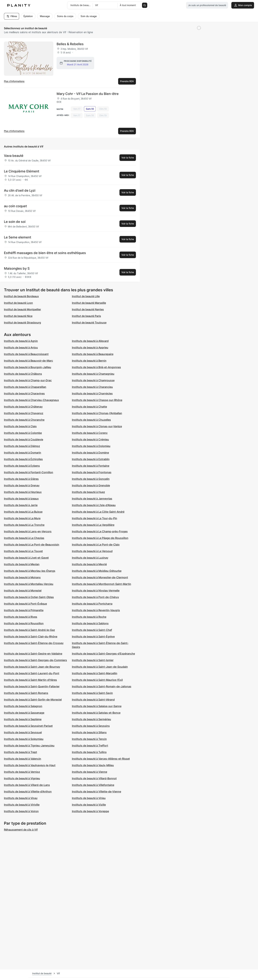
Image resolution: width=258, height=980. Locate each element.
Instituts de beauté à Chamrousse (93, 380)
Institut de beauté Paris (86, 316)
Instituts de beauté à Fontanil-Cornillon (29, 472)
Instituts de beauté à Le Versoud (92, 551)
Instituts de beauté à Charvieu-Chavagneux (31, 400)
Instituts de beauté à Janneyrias (92, 499)
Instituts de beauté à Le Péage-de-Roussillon (100, 538)
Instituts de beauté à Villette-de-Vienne (97, 791)
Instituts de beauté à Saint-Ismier (93, 660)
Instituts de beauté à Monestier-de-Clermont (100, 577)
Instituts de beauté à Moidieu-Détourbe (97, 571)
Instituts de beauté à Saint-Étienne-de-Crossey (34, 643)
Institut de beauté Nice (18, 316)
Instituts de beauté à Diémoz (22, 446)
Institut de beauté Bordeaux (21, 296)
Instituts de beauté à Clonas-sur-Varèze (97, 426)
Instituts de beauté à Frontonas (92, 472)
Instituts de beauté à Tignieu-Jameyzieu (29, 746)
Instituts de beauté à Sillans (89, 732)
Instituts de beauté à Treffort (90, 746)
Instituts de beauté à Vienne (90, 772)
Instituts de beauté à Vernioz (22, 772)
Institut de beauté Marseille (89, 303)
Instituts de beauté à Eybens (22, 466)
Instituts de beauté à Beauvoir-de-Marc (28, 361)
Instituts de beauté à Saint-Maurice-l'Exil (97, 680)
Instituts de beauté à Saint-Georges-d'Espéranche (103, 654)
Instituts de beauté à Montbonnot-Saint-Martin (102, 584)
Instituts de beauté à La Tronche (24, 525)
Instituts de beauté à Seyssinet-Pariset (28, 726)
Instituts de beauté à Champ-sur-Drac (28, 380)
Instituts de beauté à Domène (90, 453)
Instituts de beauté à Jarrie (21, 505)
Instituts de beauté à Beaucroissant (26, 354)
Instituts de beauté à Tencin (89, 739)
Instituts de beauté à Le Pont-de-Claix (96, 545)
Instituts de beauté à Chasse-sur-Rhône (97, 400)
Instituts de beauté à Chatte (89, 407)
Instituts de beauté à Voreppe (90, 811)
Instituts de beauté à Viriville (22, 805)
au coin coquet (15, 206)
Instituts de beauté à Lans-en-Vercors (28, 531)
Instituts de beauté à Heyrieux (23, 492)
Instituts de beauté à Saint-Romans (26, 693)
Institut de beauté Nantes (88, 309)
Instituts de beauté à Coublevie (24, 439)
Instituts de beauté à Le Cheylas (24, 538)
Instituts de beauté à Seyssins (91, 726)
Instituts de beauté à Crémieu (90, 439)
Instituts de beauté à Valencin (23, 759)
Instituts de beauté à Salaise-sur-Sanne (97, 706)
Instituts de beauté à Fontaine (91, 466)
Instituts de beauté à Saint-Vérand (93, 700)
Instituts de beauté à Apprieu (90, 347)
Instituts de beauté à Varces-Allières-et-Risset (101, 759)
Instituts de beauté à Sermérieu (91, 719)
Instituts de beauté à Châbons (23, 374)
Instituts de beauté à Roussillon (24, 623)
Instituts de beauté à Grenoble (91, 485)
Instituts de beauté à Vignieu (22, 778)
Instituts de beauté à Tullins (89, 752)
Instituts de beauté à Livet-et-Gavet (26, 558)
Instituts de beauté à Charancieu (92, 387)
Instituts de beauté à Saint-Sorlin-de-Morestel (33, 700)
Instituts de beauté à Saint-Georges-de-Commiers (35, 660)
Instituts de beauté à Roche (89, 617)
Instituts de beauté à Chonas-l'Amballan (97, 413)
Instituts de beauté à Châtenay (23, 407)
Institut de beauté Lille (86, 296)
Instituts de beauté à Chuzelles (91, 420)
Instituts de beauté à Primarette (24, 610)
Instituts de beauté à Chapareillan (25, 387)
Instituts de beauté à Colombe (23, 433)
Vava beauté (14, 156)
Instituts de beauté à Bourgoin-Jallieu (28, 367)
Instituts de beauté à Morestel (23, 590)
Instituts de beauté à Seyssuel (23, 732)
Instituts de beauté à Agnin (21, 341)
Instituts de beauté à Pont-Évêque (25, 604)
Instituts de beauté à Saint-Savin (92, 693)
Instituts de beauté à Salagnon (23, 706)
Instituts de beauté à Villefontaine (93, 785)
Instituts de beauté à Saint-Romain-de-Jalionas (102, 686)
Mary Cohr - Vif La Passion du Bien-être (88, 94)
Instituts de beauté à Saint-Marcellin (95, 673)
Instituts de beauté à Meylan (22, 564)
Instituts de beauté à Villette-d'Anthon (28, 791)
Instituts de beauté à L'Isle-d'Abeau (94, 505)
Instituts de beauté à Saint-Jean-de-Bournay (32, 667)
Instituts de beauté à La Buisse (23, 512)
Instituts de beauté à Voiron (21, 811)
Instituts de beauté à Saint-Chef (92, 630)
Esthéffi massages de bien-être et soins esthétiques (45, 253)
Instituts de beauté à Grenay (22, 485)
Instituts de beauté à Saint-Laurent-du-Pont (32, 673)
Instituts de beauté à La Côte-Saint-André (98, 512)
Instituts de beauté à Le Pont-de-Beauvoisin (32, 545)
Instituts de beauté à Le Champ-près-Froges (100, 531)
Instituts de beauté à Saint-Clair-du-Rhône (31, 636)
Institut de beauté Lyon (18, 303)
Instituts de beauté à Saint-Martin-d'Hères (30, 680)
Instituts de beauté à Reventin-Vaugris (96, 610)
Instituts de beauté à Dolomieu (91, 446)
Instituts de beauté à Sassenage (24, 713)
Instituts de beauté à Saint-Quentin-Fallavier (32, 686)
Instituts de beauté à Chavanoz (24, 413)
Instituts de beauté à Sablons (90, 623)
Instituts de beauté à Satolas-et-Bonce (96, 713)
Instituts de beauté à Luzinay (90, 558)
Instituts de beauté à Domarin (23, 453)
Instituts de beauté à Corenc (90, 433)
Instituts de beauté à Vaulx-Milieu (93, 765)
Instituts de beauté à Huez (88, 492)
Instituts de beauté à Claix (20, 426)
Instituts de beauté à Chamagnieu (93, 374)
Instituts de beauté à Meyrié (89, 564)
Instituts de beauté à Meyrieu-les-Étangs (30, 571)
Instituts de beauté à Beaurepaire (93, 354)
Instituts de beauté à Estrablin (91, 459)
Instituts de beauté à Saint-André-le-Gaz (29, 630)
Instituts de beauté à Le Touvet (23, 551)
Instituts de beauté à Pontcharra (92, 604)
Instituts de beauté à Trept (20, 752)
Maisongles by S (17, 268)
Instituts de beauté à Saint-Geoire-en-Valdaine (33, 654)
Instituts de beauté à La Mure (22, 518)
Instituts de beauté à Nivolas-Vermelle (96, 590)
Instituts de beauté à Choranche (24, 420)
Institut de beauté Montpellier (22, 309)
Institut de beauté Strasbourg (22, 323)
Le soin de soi (15, 222)
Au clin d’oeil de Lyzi (20, 190)
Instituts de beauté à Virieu (89, 798)
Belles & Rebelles (70, 44)
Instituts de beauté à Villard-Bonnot (94, 778)
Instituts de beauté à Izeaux (21, 499)
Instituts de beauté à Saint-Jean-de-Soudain (100, 667)
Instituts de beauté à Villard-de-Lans (27, 785)
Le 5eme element (18, 237)
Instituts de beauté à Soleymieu (24, 739)
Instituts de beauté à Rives (21, 617)
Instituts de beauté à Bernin (89, 361)
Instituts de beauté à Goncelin (91, 479)
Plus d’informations (14, 81)
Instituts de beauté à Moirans (22, 577)
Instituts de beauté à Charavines (24, 393)
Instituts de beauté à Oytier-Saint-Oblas (29, 597)
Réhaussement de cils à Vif (21, 830)
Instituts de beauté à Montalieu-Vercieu (29, 584)
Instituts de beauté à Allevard (90, 341)
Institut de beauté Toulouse (89, 323)
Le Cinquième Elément (22, 171)
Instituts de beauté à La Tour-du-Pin (95, 518)
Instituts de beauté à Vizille (89, 805)
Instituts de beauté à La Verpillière (93, 525)
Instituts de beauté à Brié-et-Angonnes (96, 367)
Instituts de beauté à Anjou (21, 347)
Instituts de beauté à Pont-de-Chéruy (95, 597)
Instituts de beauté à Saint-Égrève (93, 636)
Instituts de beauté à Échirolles (23, 459)
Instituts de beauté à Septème (23, 719)
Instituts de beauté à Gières (21, 479)
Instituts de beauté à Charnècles (92, 393)
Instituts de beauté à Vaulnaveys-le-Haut (30, 765)
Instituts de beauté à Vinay (21, 798)
